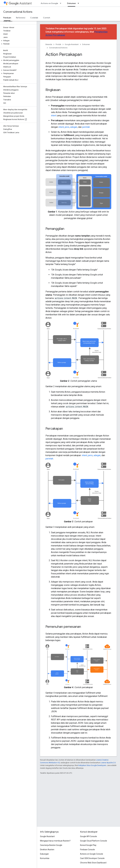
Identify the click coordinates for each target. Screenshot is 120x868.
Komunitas (45, 858)
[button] (18, 41)
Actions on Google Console (92, 854)
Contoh (47, 18)
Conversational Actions (18, 12)
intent (54, 116)
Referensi (21, 18)
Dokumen (86, 44)
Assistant (20, 3)
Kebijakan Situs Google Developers (92, 765)
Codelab (34, 18)
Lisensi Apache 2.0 (108, 763)
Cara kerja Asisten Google (51, 845)
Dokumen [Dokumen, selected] (71, 3)
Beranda (49, 44)
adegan (74, 127)
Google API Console (88, 836)
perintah (86, 127)
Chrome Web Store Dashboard (93, 863)
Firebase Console (87, 850)
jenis (67, 127)
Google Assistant (72, 44)
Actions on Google (49, 3)
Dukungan (44, 854)
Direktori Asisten (47, 850)
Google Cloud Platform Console (94, 841)
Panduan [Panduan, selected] (7, 18)
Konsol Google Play (88, 845)
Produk (58, 44)
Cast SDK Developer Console (92, 858)
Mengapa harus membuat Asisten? (55, 841)
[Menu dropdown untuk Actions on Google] (61, 3)
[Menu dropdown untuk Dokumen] (79, 3)
